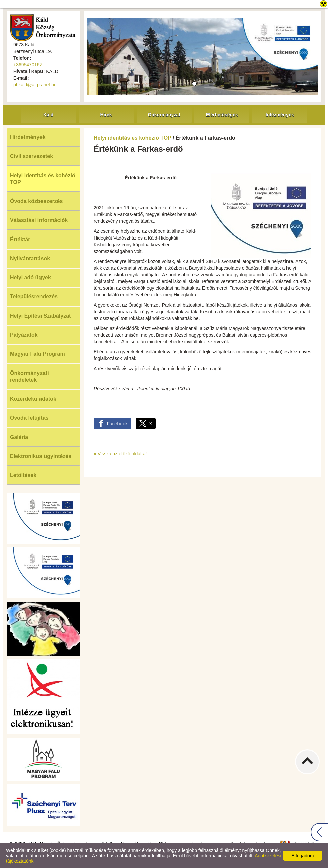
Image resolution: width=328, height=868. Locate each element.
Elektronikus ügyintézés (41, 456)
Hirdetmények (28, 137)
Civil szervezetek (31, 156)
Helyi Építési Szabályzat (40, 316)
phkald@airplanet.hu (35, 85)
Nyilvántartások (30, 258)
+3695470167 (28, 65)
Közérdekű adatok (33, 399)
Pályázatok (24, 335)
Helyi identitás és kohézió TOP (43, 179)
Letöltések (23, 475)
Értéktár (20, 239)
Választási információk (39, 220)
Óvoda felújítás (29, 418)
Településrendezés (34, 297)
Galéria (19, 437)
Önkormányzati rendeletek (29, 376)
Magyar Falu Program (37, 354)
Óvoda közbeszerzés (36, 201)
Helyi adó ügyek (30, 278)
